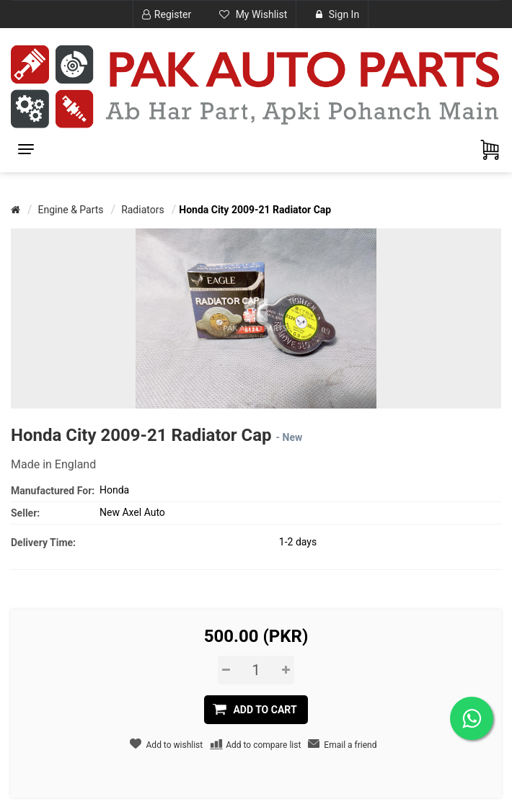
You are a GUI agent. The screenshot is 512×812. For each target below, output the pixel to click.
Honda (114, 490)
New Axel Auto (132, 512)
